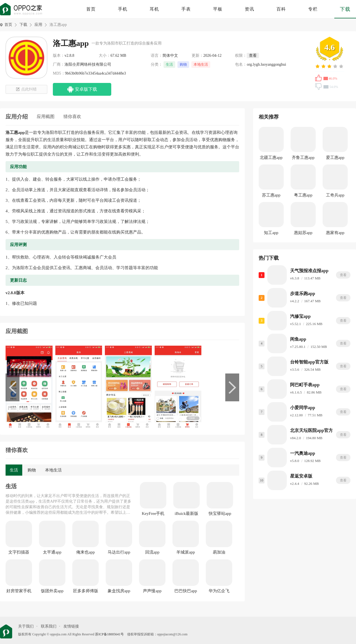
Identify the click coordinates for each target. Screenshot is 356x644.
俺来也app (86, 552)
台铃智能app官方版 (309, 362)
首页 (91, 9)
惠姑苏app (303, 233)
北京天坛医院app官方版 (314, 430)
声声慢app (152, 591)
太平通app (52, 552)
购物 (183, 64)
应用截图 (46, 116)
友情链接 (71, 626)
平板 (218, 9)
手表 (186, 9)
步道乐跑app (303, 293)
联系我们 (49, 626)
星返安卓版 (301, 476)
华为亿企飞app (219, 591)
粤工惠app (303, 195)
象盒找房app (119, 591)
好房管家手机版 (19, 591)
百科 (281, 9)
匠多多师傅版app (86, 591)
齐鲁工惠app (303, 158)
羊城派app (186, 552)
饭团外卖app (52, 591)
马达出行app (119, 552)
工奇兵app (335, 195)
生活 (169, 64)
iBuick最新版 (186, 513)
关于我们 (26, 626)
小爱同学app (303, 408)
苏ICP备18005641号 (109, 634)
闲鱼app (298, 339)
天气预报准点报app (309, 271)
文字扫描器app (19, 552)
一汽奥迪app (303, 453)
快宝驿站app (220, 513)
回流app (152, 552)
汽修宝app (300, 316)
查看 (343, 275)
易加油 (219, 552)
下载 (345, 9)
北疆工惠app (271, 158)
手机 (123, 9)
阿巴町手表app (305, 385)
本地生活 (201, 64)
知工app (271, 233)
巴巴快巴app (186, 591)
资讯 (249, 9)
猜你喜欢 (72, 116)
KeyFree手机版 (153, 514)
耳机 (154, 9)
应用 (38, 25)
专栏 (313, 9)
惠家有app (335, 233)
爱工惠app (335, 158)
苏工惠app (271, 195)
